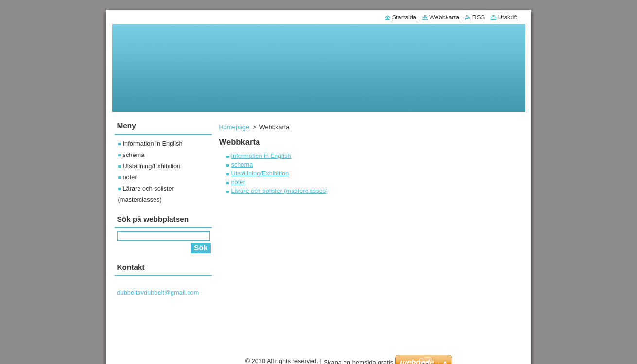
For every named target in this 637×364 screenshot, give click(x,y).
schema (242, 165)
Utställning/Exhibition (260, 173)
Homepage (234, 127)
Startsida (405, 17)
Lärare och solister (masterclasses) (280, 191)
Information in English (261, 156)
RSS (479, 17)
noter (238, 182)
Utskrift (508, 17)
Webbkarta (445, 17)
